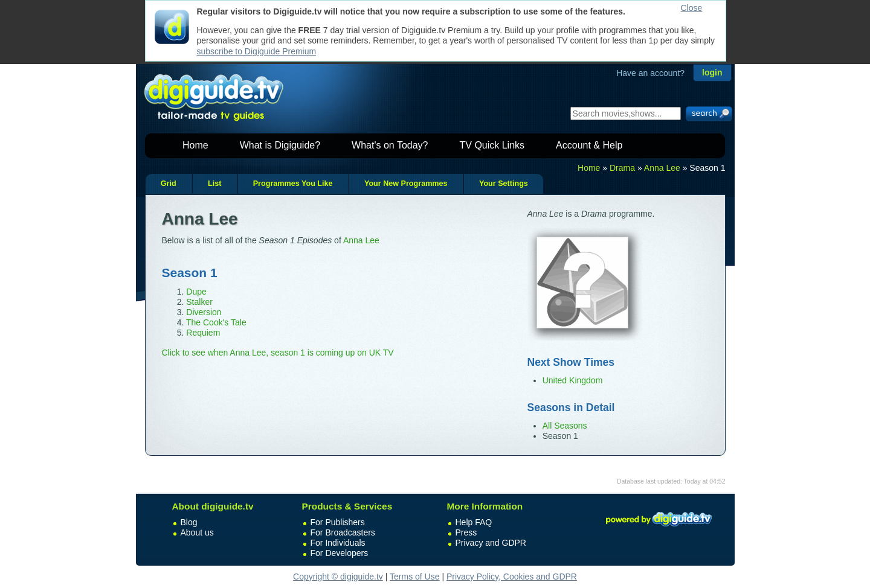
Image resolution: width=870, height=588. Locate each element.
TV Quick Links (492, 145)
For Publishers (338, 522)
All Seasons (565, 426)
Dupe (196, 292)
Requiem (203, 333)
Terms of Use (414, 577)
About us (197, 532)
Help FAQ (474, 522)
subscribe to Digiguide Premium (257, 51)
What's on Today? (390, 145)
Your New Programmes (406, 184)
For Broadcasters (343, 532)
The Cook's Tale (216, 322)
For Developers (340, 553)
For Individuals (338, 543)
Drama (622, 168)
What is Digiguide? (280, 145)
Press (466, 532)
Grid (169, 184)
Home (195, 145)
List (214, 184)
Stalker (199, 302)
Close (692, 8)
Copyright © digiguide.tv (338, 577)
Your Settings (504, 184)
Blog (189, 522)
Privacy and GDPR (491, 543)
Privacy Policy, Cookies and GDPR (512, 577)
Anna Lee (662, 168)
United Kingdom (573, 380)
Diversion (204, 312)
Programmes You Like (293, 184)
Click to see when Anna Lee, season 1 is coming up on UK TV (278, 353)
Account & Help (589, 145)
